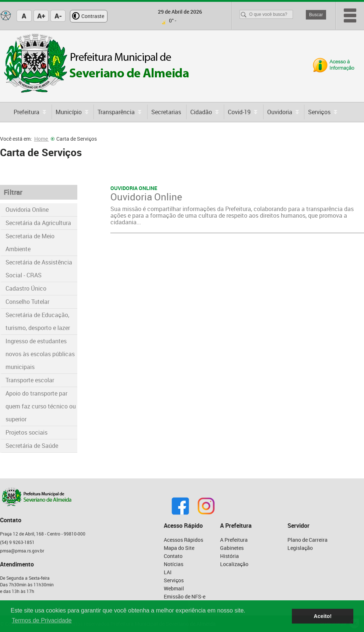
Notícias (174, 564)
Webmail (174, 588)
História (229, 556)
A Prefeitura (234, 540)
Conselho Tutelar (27, 302)
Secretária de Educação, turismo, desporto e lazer (38, 321)
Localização (234, 564)
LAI (168, 572)
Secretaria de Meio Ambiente (30, 243)
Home (44, 139)
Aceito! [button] (323, 616)
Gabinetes (232, 548)
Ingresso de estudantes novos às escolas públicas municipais (40, 354)
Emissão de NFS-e (185, 596)
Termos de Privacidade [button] (42, 620)
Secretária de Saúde (32, 446)
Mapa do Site (179, 548)
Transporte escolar (30, 380)
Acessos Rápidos (183, 540)
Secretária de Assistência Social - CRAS (39, 269)
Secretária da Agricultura (38, 223)
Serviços (174, 580)
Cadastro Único (26, 288)
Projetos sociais (26, 432)
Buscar (316, 15)
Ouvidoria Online (27, 210)
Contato (173, 556)
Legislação (300, 548)
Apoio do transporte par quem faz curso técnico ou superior (41, 406)
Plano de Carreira (308, 540)
